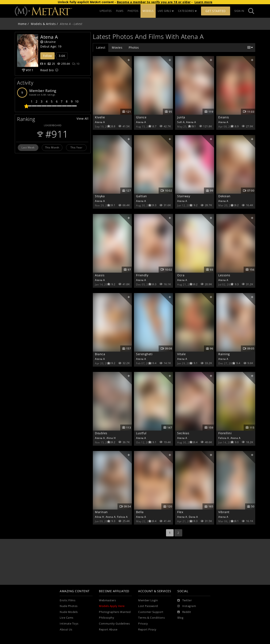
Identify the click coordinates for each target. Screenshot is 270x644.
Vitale (181, 354)
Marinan (101, 512)
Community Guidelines (114, 624)
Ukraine (48, 42)
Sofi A (181, 122)
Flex (180, 512)
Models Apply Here (112, 606)
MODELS (148, 11)
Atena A (100, 122)
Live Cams (67, 618)
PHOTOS (133, 11)
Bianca (100, 354)
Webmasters (107, 600)
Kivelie (100, 117)
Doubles (101, 433)
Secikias (183, 433)
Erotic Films (67, 600)
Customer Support (151, 612)
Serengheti (144, 354)
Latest (101, 47)
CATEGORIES (188, 11)
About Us (66, 630)
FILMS (120, 11)
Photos (134, 47)
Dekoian (224, 196)
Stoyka (100, 196)
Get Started (216, 11)
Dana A (193, 517)
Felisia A (224, 438)
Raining (224, 354)
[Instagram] (187, 606)
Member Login (148, 600)
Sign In (239, 11)
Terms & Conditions (151, 618)
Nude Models (69, 612)
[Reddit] (184, 612)
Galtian (142, 196)
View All (82, 119)
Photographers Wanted (115, 612)
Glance (141, 117)
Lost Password (148, 606)
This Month (52, 147)
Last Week (28, 147)
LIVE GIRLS (166, 11)
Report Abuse (108, 630)
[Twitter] (185, 600)
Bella (140, 512)
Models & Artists (43, 24)
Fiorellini (225, 433)
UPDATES (106, 11)
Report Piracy (147, 630)
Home (22, 24)
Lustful (141, 433)
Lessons (224, 275)
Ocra (181, 275)
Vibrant (224, 512)
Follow (47, 56)
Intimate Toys (69, 624)
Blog (180, 618)
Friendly (142, 275)
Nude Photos (69, 606)
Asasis (100, 275)
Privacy (143, 624)
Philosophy (107, 618)
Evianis (224, 117)
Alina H (111, 438)
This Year (76, 147)
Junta (181, 117)
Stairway (184, 196)
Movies (117, 47)
